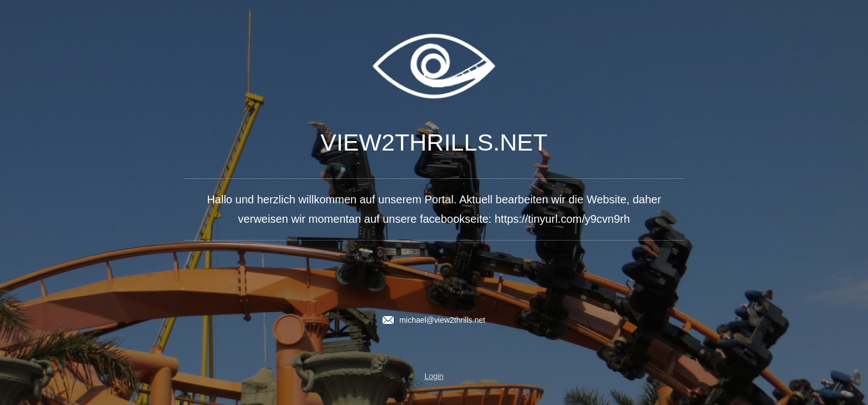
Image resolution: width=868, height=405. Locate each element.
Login (434, 376)
